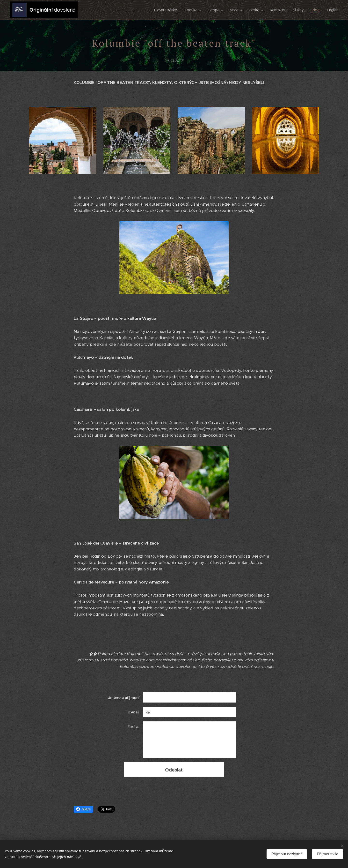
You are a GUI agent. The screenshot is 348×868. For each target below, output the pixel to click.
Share (83, 809)
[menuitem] (166, 10)
